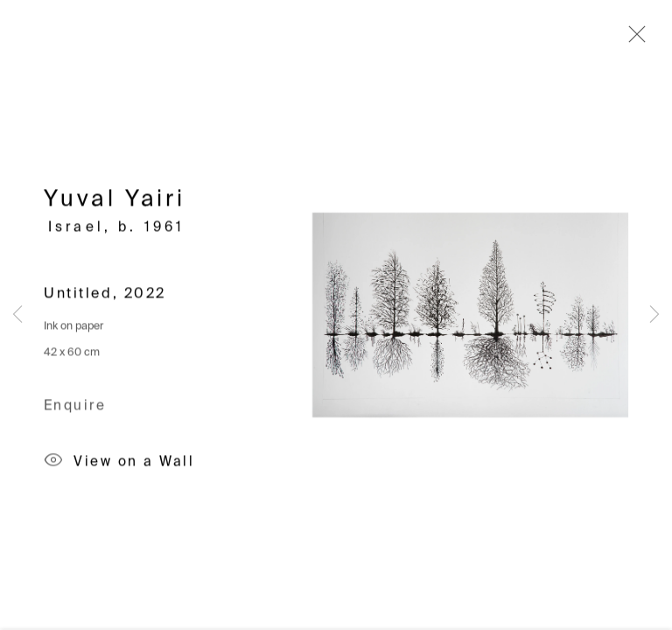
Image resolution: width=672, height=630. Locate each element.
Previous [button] (17, 315)
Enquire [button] (75, 407)
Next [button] (654, 315)
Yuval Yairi (115, 202)
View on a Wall (119, 464)
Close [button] (633, 39)
